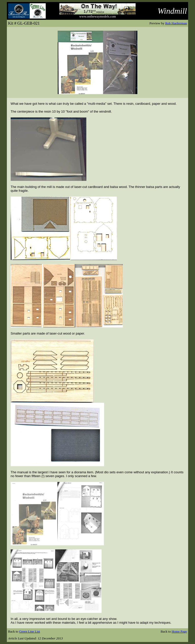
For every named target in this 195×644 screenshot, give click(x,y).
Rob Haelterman (176, 23)
